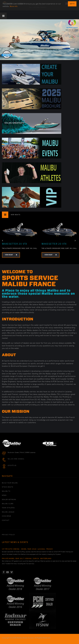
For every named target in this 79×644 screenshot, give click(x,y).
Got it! (72, 4)
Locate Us (12, 466)
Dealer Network (9, 500)
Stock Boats (8, 487)
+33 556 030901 (17, 459)
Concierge (7, 516)
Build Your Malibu (10, 483)
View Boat (11, 255)
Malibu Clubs (8, 504)
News (4, 495)
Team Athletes (8, 508)
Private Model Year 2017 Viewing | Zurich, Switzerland (27, 559)
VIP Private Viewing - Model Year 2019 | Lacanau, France (27, 549)
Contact (6, 520)
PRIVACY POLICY (8, 535)
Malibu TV (6, 491)
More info (14, 6)
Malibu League (8, 512)
